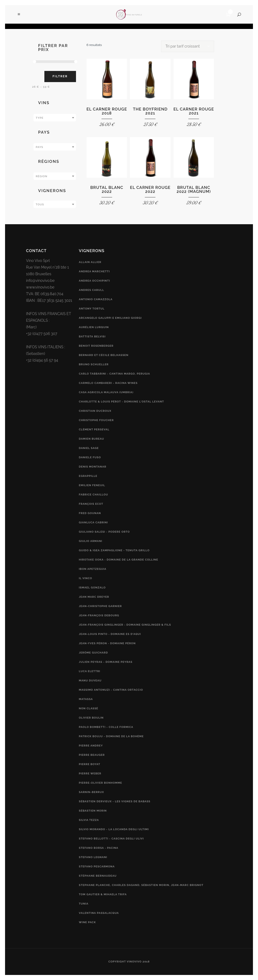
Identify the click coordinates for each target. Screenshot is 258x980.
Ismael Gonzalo (92, 587)
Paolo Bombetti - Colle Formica (106, 727)
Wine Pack (87, 922)
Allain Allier (90, 262)
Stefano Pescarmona (97, 866)
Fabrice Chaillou (94, 495)
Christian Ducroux (95, 411)
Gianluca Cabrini (93, 522)
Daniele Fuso (90, 457)
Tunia (84, 904)
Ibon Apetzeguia (93, 569)
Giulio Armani (91, 541)
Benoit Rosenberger (96, 346)
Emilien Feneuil (92, 485)
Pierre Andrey (91, 746)
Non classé (89, 708)
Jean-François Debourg (99, 615)
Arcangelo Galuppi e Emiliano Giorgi (110, 318)
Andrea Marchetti (94, 271)
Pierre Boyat (90, 764)
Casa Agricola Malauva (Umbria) (106, 392)
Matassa (86, 699)
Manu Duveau (90, 680)
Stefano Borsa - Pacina (99, 848)
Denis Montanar (93, 467)
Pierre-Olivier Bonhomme (101, 783)
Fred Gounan (90, 513)
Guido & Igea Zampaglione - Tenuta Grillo (114, 550)
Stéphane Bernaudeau (98, 876)
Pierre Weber (90, 773)
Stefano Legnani (93, 857)
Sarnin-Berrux (92, 792)
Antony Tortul (92, 309)
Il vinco (86, 578)
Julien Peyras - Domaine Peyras (106, 662)
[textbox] (55, 118)
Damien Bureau (92, 439)
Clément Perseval (94, 429)
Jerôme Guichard (94, 653)
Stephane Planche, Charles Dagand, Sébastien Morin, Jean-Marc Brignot (141, 885)
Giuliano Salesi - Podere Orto (104, 532)
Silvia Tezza (89, 820)
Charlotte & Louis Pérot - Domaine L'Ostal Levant (122, 402)
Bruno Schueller (94, 364)
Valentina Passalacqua (99, 913)
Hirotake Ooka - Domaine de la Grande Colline (119, 560)
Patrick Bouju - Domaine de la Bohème (111, 736)
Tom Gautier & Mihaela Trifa (103, 894)
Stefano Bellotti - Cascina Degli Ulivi (111, 839)
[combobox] (55, 118)
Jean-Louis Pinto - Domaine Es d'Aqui (110, 634)
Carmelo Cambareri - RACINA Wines (108, 383)
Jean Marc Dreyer (94, 597)
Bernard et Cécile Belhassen (104, 355)
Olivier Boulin (91, 718)
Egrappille (88, 476)
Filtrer (60, 76)
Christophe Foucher (96, 420)
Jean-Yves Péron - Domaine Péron (107, 643)
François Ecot (91, 504)
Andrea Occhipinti (94, 281)
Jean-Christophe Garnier (100, 606)
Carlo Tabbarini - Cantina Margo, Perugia (115, 374)
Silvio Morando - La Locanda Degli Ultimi (114, 829)
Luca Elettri (90, 671)
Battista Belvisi (92, 336)
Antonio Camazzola (96, 299)
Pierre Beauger (92, 755)
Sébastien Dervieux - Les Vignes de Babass (115, 801)
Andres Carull (92, 290)
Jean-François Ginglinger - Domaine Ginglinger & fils (125, 625)
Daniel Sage (89, 448)
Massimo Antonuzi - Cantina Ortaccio (111, 690)
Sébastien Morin (93, 811)
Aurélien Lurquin (94, 327)
